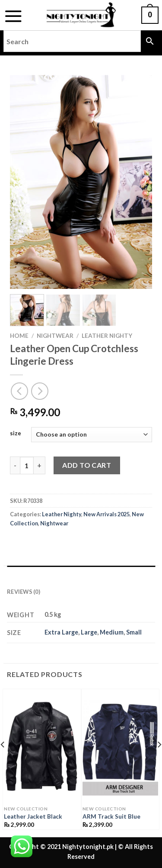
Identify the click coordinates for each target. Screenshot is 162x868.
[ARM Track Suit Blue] (121, 748)
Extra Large (61, 632)
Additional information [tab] (47, 574)
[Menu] (13, 16)
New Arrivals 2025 (106, 514)
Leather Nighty (107, 336)
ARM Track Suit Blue (111, 816)
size (16, 434)
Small (134, 632)
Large (89, 632)
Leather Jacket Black (33, 816)
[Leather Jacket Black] (42, 748)
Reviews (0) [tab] (24, 592)
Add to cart (87, 465)
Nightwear (55, 336)
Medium (112, 632)
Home (19, 336)
